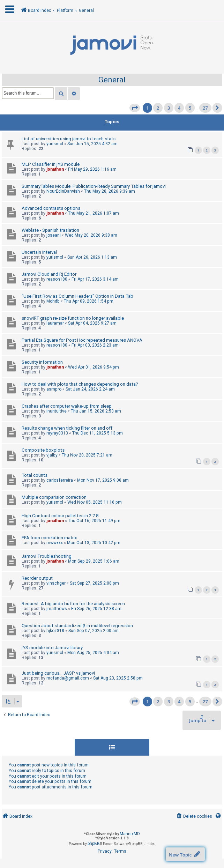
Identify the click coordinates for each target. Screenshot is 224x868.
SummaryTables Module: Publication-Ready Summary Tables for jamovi (94, 186)
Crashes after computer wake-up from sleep (67, 406)
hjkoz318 (55, 631)
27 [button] (205, 108)
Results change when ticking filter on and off (67, 428)
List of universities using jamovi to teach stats (69, 139)
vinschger (56, 583)
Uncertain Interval (39, 252)
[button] (135, 108)
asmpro (54, 389)
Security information (42, 362)
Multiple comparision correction (54, 497)
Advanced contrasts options (51, 208)
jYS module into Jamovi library (52, 648)
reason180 (57, 279)
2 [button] (158, 108)
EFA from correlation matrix (49, 538)
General (112, 80)
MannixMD (130, 834)
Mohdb (53, 301)
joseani (54, 235)
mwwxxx (55, 543)
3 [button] (169, 108)
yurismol (55, 144)
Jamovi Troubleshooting (47, 556)
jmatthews (57, 609)
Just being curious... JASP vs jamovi (58, 673)
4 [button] (179, 108)
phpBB (94, 844)
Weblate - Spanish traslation (50, 230)
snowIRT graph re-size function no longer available (73, 318)
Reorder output (37, 578)
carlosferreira (60, 480)
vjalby (52, 455)
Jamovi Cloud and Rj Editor (49, 274)
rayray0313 (57, 433)
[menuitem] (194, 817)
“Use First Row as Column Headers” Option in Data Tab (77, 296)
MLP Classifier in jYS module (51, 164)
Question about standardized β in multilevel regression (77, 626)
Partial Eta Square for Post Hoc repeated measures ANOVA (82, 340)
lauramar (55, 323)
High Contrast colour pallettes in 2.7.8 (60, 516)
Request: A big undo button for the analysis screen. (74, 604)
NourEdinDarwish (63, 191)
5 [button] (190, 108)
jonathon (55, 169)
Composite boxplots (43, 450)
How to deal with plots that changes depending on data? (80, 384)
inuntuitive (57, 411)
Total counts (35, 475)
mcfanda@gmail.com (68, 678)
